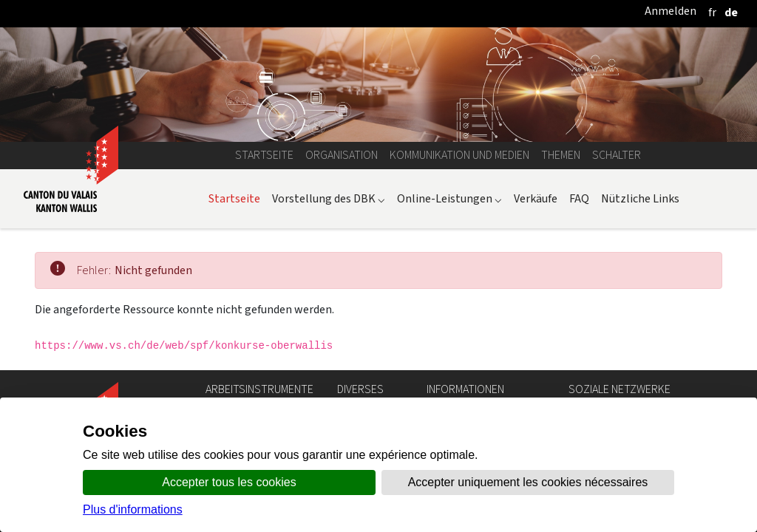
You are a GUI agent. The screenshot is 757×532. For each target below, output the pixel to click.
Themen (561, 155)
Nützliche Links (640, 198)
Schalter (617, 155)
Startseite (264, 155)
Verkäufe (536, 198)
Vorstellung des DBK (329, 198)
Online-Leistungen (449, 198)
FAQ (579, 198)
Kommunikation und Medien (459, 155)
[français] (712, 12)
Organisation (342, 155)
